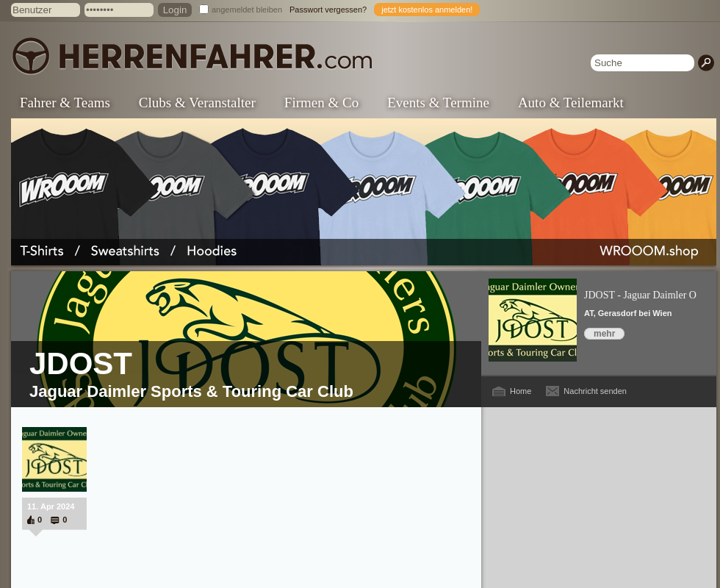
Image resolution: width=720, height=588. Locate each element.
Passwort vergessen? (328, 10)
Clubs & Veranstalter (197, 103)
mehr (604, 334)
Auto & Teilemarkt (571, 103)
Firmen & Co (321, 103)
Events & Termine (438, 103)
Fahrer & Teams (65, 103)
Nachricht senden (595, 391)
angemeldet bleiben (247, 10)
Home (521, 391)
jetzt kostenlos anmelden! (427, 10)
